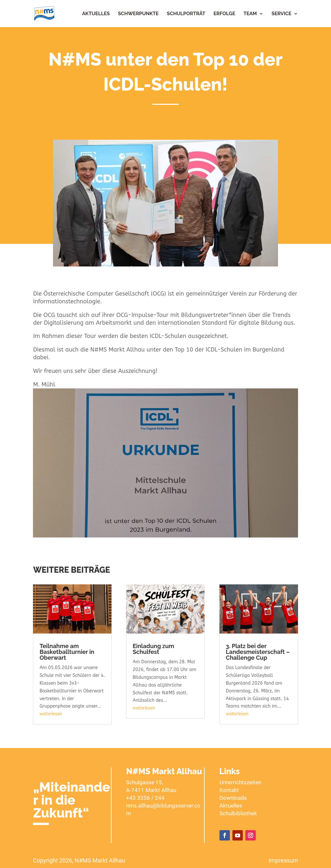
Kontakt (229, 790)
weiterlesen (51, 714)
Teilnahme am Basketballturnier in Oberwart (67, 652)
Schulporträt (186, 14)
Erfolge (224, 14)
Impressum (283, 860)
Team (250, 14)
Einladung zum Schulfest (153, 649)
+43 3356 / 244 (145, 798)
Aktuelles (96, 14)
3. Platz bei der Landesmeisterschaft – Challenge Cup (258, 652)
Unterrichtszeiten (240, 782)
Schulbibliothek (238, 813)
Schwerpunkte (138, 14)
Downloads (233, 798)
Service (282, 14)
